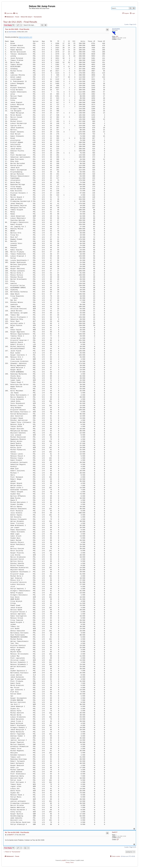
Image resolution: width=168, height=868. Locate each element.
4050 (117, 37)
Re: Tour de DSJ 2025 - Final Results (17, 832)
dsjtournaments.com (25, 37)
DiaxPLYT (115, 832)
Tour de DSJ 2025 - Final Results (20, 22)
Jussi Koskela (116, 29)
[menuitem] (15, 13)
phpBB (64, 860)
